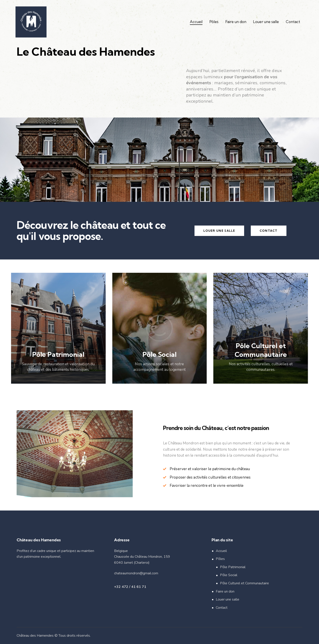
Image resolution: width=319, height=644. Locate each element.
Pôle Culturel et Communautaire (244, 583)
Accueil (221, 551)
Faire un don (225, 591)
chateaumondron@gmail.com (136, 573)
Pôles (220, 559)
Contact (222, 608)
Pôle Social (229, 575)
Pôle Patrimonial (233, 567)
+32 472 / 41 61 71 (130, 587)
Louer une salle (228, 599)
